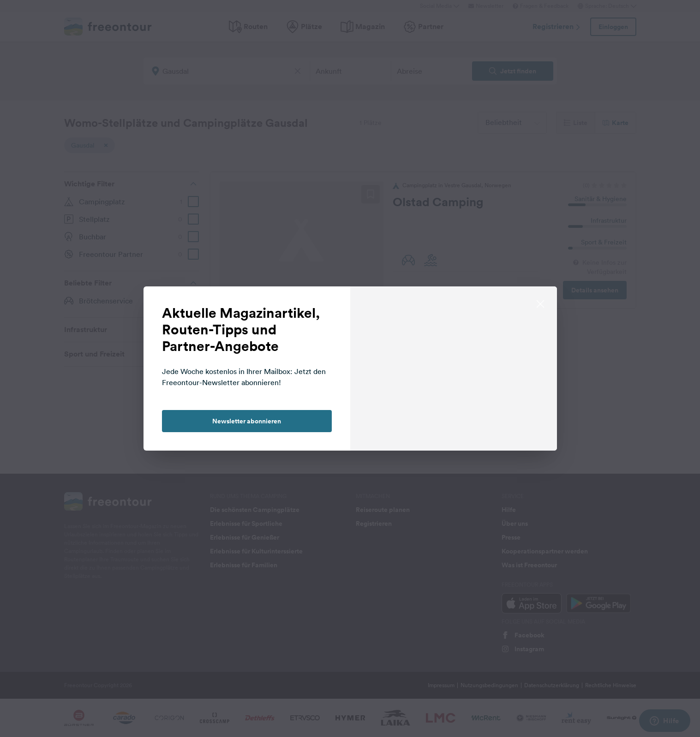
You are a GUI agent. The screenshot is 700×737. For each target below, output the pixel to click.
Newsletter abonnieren (247, 421)
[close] (540, 303)
